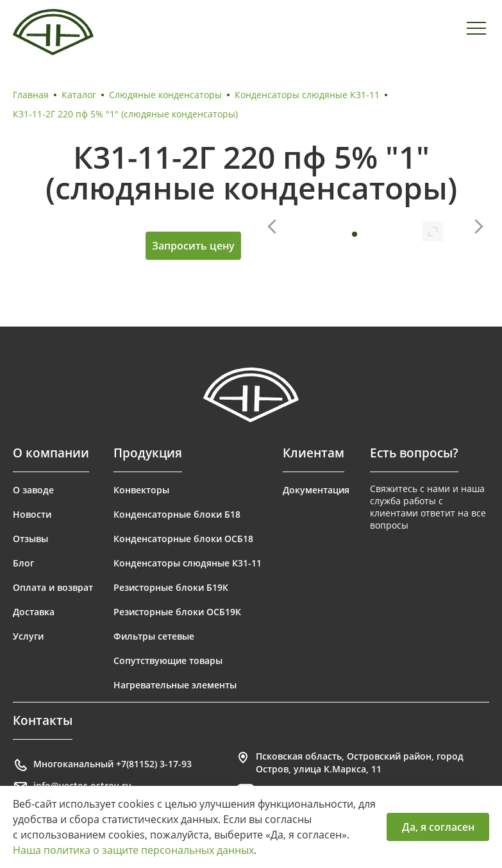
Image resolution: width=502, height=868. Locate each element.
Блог (23, 563)
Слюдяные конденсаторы (165, 95)
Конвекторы (141, 490)
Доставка (34, 612)
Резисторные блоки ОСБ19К (177, 612)
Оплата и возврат (53, 587)
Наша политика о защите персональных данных (133, 850)
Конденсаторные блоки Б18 (177, 514)
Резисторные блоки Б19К (171, 587)
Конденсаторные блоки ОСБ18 (183, 539)
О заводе (33, 490)
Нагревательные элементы (175, 685)
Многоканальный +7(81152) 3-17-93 (102, 765)
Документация (316, 490)
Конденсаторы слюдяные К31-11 (307, 95)
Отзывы (30, 539)
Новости (32, 514)
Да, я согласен (438, 827)
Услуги (28, 636)
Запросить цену (193, 246)
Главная (31, 95)
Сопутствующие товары (168, 660)
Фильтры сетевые (154, 636)
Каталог (79, 95)
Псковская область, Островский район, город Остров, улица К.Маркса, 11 (349, 762)
